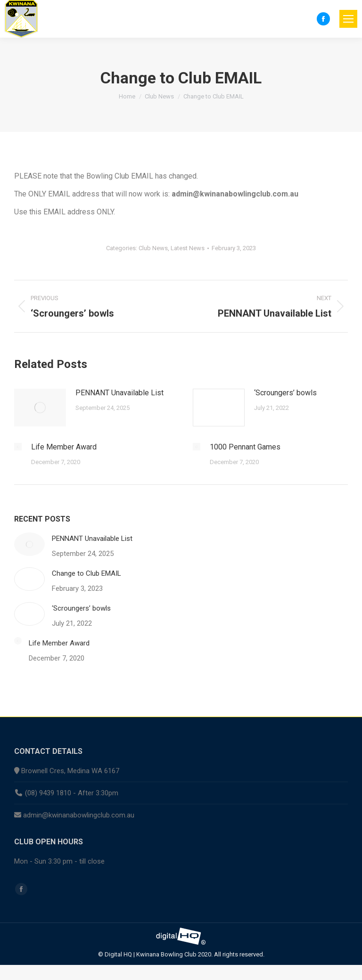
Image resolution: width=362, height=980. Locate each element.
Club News (153, 248)
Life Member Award (64, 447)
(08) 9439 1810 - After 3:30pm (72, 793)
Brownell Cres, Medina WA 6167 (70, 771)
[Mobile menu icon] (348, 19)
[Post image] (40, 408)
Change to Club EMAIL (86, 573)
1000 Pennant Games (245, 447)
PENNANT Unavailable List (119, 393)
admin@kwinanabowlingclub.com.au (79, 815)
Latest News (188, 248)
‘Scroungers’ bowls (285, 393)
